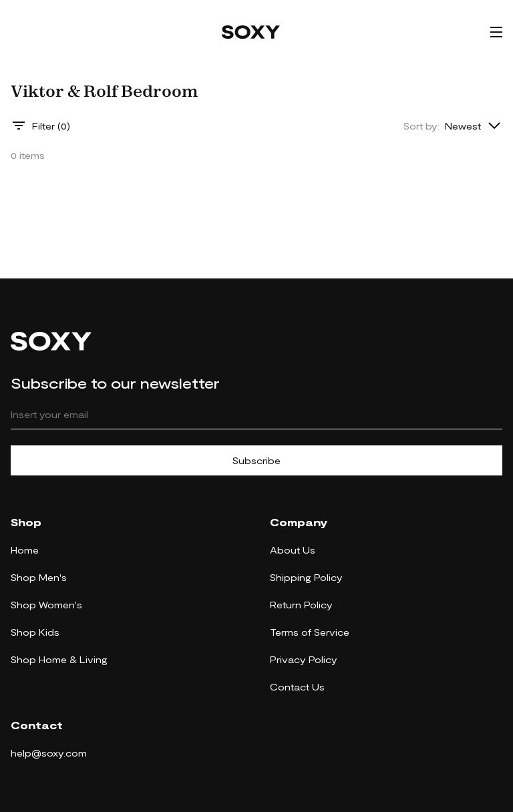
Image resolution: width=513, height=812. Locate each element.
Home (25, 550)
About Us (293, 550)
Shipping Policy (306, 577)
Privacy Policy (304, 659)
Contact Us (297, 687)
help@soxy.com (49, 753)
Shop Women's (46, 605)
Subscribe (256, 460)
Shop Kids (35, 632)
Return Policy (301, 605)
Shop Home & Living (59, 659)
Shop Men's (39, 577)
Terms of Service (310, 632)
